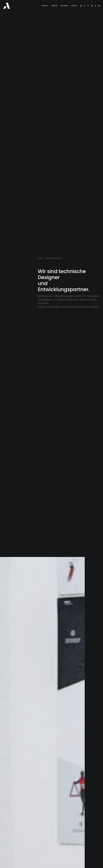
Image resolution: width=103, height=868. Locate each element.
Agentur (54, 6)
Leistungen (64, 6)
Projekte (45, 6)
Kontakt (74, 6)
